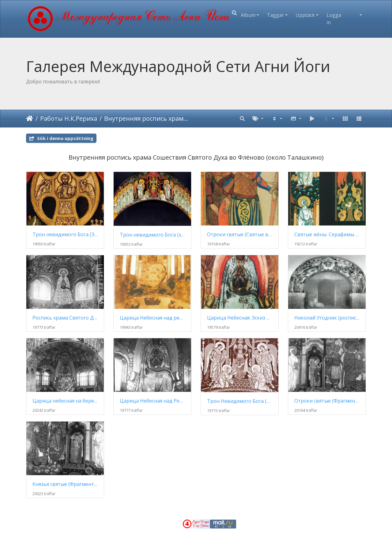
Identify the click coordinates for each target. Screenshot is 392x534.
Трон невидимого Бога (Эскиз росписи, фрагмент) (65, 235)
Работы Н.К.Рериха (69, 118)
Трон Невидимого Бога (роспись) (240, 401)
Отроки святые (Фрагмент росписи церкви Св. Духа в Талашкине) (327, 401)
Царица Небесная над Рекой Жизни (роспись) (152, 401)
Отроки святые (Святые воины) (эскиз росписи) (240, 235)
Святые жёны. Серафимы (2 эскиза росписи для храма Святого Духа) (327, 235)
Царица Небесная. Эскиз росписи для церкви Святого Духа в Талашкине (240, 318)
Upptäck (305, 15)
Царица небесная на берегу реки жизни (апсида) (65, 401)
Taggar (275, 15)
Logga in (334, 19)
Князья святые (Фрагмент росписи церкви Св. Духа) (65, 484)
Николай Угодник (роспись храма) (327, 318)
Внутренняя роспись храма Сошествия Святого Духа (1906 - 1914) (147, 118)
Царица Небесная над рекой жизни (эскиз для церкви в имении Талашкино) (152, 318)
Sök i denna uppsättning (61, 138)
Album (248, 15)
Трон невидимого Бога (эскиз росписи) (152, 235)
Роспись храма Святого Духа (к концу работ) (65, 318)
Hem (30, 119)
